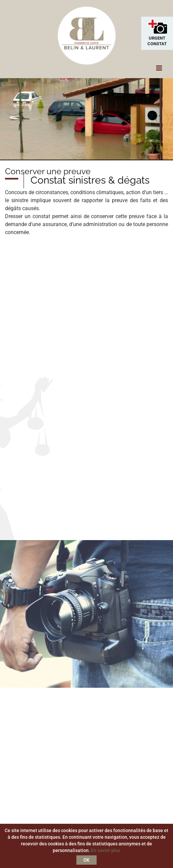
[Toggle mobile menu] (160, 68)
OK (86, 860)
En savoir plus (106, 850)
